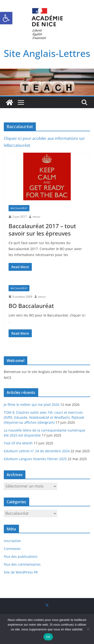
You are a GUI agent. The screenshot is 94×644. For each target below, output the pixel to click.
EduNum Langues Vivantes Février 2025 (35, 459)
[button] (6, 18)
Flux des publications (21, 556)
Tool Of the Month (18, 443)
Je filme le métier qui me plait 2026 (32, 405)
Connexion (12, 549)
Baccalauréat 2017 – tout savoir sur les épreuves (42, 230)
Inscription (12, 541)
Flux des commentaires (22, 564)
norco (36, 217)
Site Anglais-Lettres (47, 53)
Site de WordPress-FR (21, 572)
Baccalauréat (19, 208)
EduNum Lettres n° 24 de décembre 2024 (37, 451)
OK (48, 637)
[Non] (88, 629)
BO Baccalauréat (31, 306)
